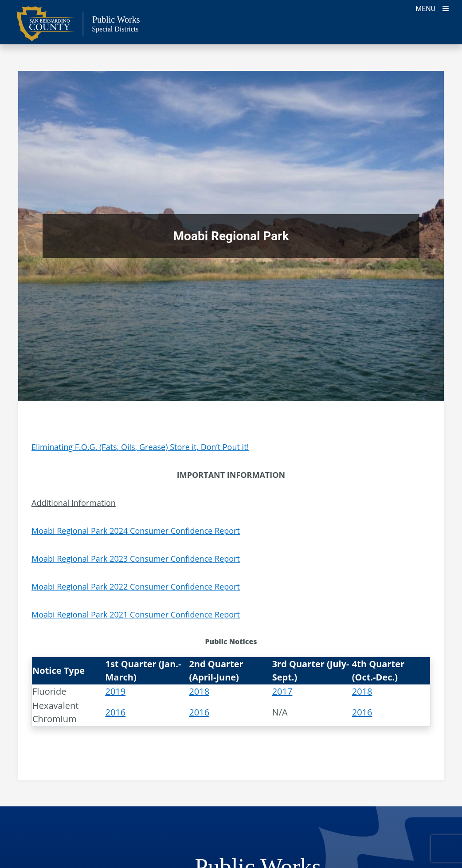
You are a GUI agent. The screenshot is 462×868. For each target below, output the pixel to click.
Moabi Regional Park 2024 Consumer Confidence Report (136, 531)
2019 (115, 691)
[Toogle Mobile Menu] (432, 8)
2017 (282, 691)
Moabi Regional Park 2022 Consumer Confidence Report (136, 586)
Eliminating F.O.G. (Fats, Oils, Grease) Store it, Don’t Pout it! (140, 447)
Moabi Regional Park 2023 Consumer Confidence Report (136, 559)
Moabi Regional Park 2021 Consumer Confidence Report (136, 614)
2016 (115, 712)
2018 (199, 691)
